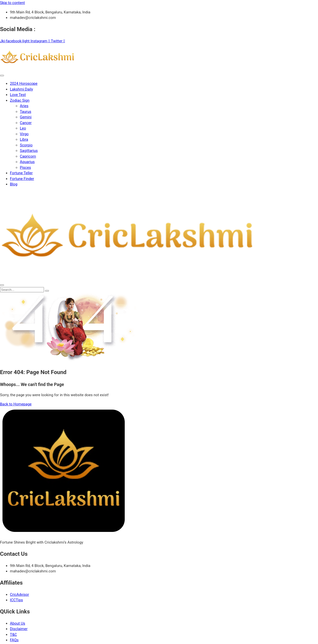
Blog (14, 184)
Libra (24, 139)
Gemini (26, 117)
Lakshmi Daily (21, 89)
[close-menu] (2, 285)
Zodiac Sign (20, 100)
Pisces (25, 168)
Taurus (26, 112)
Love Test (18, 95)
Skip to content (12, 3)
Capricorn (28, 156)
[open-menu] (2, 76)
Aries (24, 106)
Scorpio (26, 145)
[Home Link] (127, 278)
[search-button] (47, 291)
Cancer (26, 123)
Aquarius (27, 162)
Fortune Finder (22, 179)
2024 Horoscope (24, 84)
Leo (23, 128)
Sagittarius (29, 151)
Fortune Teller (21, 173)
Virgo (24, 134)
